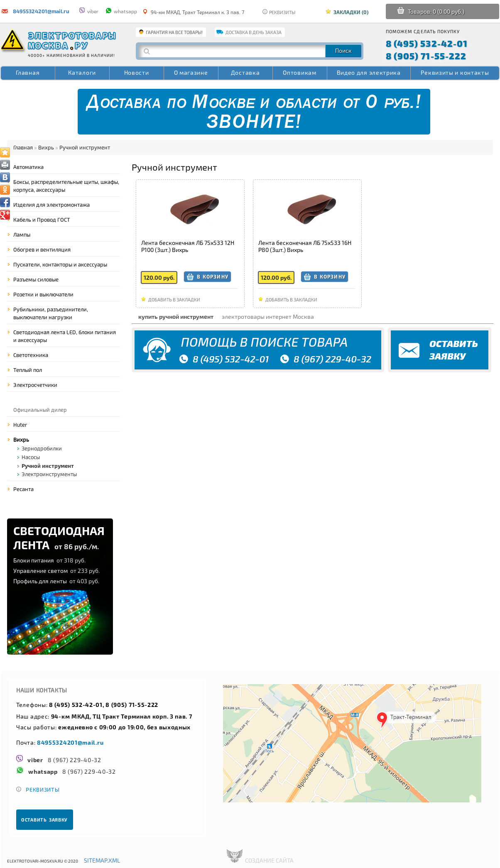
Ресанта (23, 489)
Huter (20, 425)
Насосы (31, 457)
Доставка (245, 72)
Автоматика (28, 167)
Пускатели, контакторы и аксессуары (60, 264)
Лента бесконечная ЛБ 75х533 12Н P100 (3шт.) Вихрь (188, 246)
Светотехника (31, 355)
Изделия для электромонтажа (51, 205)
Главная (28, 72)
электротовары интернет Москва (268, 317)
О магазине (191, 72)
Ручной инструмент (85, 147)
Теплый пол (28, 370)
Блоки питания (49, 560)
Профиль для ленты (56, 581)
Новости (137, 72)
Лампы (22, 235)
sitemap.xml (102, 860)
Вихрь (46, 147)
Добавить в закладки (174, 300)
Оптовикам (299, 72)
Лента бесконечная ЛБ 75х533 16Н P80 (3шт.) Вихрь (305, 246)
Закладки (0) (351, 12)
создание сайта (269, 860)
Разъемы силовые (36, 279)
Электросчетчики (35, 385)
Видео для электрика (369, 72)
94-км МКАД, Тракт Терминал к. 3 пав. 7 (194, 12)
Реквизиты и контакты (455, 72)
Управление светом (56, 571)
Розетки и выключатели (43, 294)
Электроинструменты (49, 474)
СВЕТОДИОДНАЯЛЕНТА (59, 537)
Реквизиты (279, 12)
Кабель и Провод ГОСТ (42, 220)
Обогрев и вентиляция (42, 249)
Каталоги (82, 72)
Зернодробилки (42, 448)
